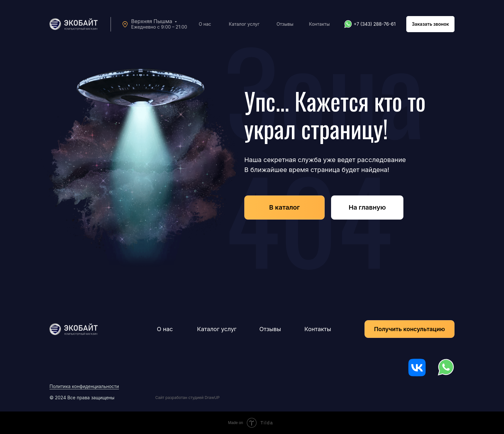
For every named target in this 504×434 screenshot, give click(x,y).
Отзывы (285, 24)
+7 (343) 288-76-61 (374, 24)
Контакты (319, 24)
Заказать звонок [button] (430, 24)
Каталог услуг (244, 24)
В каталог (284, 207)
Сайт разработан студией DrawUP (187, 398)
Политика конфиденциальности (84, 386)
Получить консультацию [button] (410, 329)
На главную (367, 207)
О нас (205, 24)
